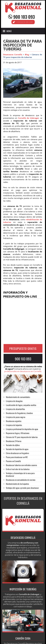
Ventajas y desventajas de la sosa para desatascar (20, 474)
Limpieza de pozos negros (16, 417)
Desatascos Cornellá (13, 55)
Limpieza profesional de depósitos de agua (22, 429)
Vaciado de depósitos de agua (17, 449)
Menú (9, 31)
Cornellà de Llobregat (28, 118)
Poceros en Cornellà (13, 461)
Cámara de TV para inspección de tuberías (22, 437)
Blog (27, 55)
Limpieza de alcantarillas (15, 409)
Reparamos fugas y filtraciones (18, 433)
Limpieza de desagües (14, 401)
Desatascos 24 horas (14, 441)
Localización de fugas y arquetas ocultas (21, 405)
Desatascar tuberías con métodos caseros (21, 465)
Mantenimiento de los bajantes (17, 484)
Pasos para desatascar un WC (17, 457)
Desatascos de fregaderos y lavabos (19, 413)
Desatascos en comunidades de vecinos (21, 480)
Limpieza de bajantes (14, 425)
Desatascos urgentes (14, 421)
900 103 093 (24, 17)
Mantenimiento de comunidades (18, 397)
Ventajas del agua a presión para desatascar (22, 488)
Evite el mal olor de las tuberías (18, 469)
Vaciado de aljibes (13, 445)
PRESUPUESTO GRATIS (23, 349)
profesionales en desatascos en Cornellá (23, 371)
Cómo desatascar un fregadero (17, 453)
